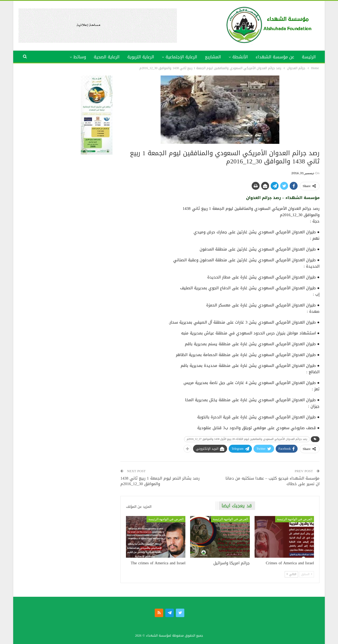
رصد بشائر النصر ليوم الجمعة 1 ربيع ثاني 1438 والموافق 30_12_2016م (160, 481)
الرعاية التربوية (141, 57)
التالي (291, 574)
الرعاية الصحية (107, 57)
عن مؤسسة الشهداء (275, 57)
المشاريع (213, 57)
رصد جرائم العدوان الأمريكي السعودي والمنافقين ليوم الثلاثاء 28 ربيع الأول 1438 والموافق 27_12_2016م (247, 439)
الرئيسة (309, 57)
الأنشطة (240, 57)
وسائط (80, 57)
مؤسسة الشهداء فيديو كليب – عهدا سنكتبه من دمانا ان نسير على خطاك (273, 481)
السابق (307, 574)
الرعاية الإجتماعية (181, 57)
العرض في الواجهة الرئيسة (295, 519)
